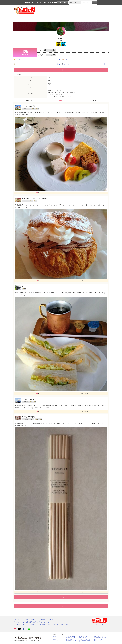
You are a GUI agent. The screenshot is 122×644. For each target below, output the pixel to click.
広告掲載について (19, 624)
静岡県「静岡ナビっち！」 (85, 636)
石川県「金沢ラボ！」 (58, 641)
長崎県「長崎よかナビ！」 (99, 636)
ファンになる (61, 70)
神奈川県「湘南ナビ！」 (85, 639)
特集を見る (17, 620)
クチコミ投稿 (62, 3)
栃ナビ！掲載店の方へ (32, 624)
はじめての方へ (42, 3)
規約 (35, 622)
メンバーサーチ (52, 3)
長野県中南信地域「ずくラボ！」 (100, 638)
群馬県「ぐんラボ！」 (58, 639)
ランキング (93, 101)
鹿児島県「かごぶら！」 (71, 641)
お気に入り (29, 101)
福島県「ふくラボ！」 (58, 638)
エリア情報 (50, 620)
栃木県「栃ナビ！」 (57, 636)
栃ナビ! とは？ (99, 625)
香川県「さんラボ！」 (71, 639)
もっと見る (61, 597)
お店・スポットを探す (28, 620)
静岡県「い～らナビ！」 (98, 639)
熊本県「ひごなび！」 (71, 636)
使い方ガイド (18, 622)
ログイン (34, 3)
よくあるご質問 (27, 622)
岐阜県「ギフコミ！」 (84, 638)
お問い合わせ (41, 622)
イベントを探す (40, 620)
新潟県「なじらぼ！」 (71, 638)
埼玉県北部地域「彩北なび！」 (85, 641)
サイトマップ (50, 622)
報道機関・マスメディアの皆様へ (50, 624)
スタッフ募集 (64, 624)
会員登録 (27, 3)
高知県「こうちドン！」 (98, 641)
